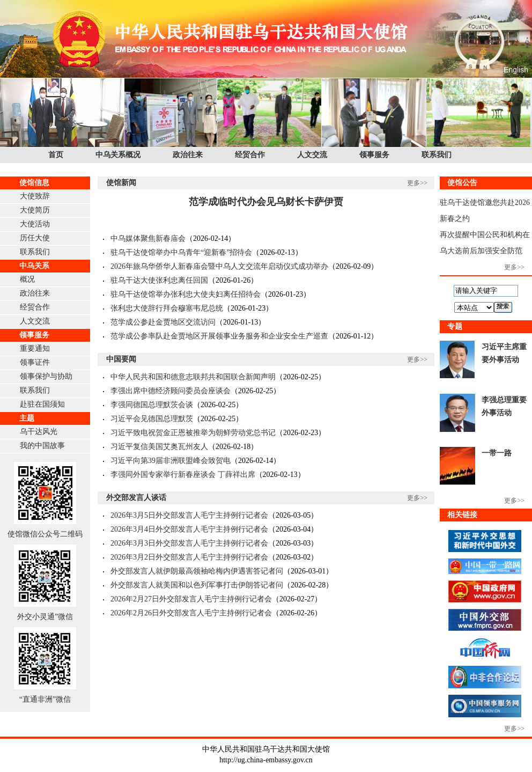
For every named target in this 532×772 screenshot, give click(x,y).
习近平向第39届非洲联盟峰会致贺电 (171, 461)
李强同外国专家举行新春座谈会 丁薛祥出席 (183, 475)
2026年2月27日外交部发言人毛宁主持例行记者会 (191, 599)
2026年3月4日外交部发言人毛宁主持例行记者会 (189, 529)
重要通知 (35, 348)
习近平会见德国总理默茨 (152, 419)
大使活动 (35, 224)
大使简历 (35, 210)
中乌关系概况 (118, 155)
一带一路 (497, 453)
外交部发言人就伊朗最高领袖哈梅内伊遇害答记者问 (197, 571)
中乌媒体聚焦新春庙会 (148, 238)
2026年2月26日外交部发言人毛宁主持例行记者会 (191, 613)
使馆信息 (34, 183)
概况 (27, 279)
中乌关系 (34, 266)
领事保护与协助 (46, 376)
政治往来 (188, 155)
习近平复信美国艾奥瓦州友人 (159, 447)
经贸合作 (250, 155)
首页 (56, 155)
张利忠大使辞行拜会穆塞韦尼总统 (167, 308)
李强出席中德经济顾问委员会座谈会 (171, 391)
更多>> (417, 183)
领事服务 (374, 155)
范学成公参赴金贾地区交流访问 (163, 322)
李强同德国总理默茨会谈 (152, 405)
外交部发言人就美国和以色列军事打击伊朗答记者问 (197, 585)
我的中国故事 (42, 446)
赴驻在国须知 (42, 404)
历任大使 (35, 238)
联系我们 (437, 155)
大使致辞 (35, 196)
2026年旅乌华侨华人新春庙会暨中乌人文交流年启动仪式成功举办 (219, 266)
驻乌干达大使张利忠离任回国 (159, 280)
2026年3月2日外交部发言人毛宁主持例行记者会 (189, 557)
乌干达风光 (39, 432)
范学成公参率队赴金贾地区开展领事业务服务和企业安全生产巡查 (219, 336)
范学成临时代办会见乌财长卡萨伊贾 (266, 202)
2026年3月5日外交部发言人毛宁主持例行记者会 (189, 515)
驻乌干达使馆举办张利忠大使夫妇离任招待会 (186, 294)
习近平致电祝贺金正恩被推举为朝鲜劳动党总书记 (193, 433)
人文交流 (312, 155)
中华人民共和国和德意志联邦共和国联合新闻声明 (193, 377)
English (516, 70)
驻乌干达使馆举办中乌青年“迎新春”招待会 (181, 252)
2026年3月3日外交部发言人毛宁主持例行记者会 (189, 543)
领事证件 (35, 362)
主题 (27, 418)
